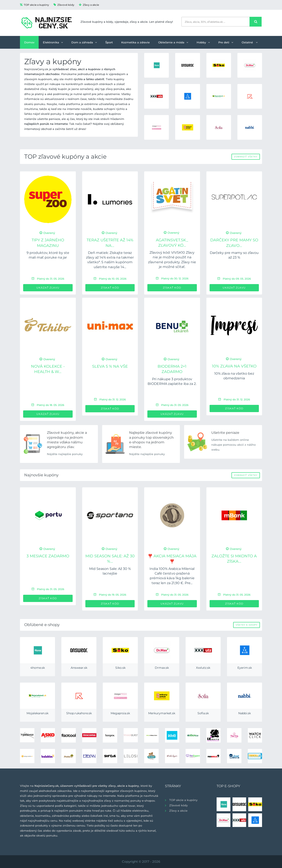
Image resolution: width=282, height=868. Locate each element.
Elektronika (53, 42)
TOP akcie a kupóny (35, 5)
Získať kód (110, 288)
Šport (109, 42)
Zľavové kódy (64, 5)
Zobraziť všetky (246, 157)
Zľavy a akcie (89, 5)
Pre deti (226, 42)
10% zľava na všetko (234, 366)
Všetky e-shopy (247, 625)
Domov (29, 42)
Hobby (203, 42)
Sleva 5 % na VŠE (110, 366)
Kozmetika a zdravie (135, 42)
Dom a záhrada (84, 42)
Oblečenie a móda (173, 42)
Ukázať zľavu (48, 288)
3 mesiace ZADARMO (48, 556)
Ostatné (250, 42)
